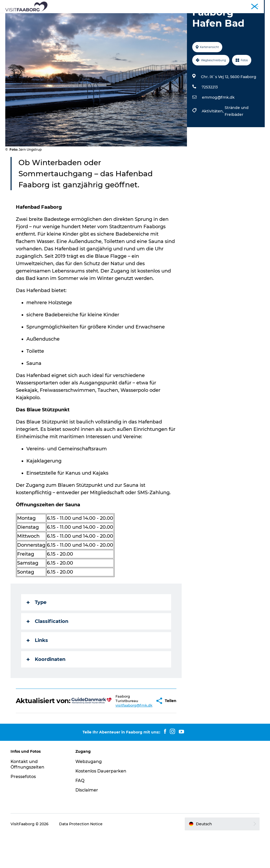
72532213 (210, 117)
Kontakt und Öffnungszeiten (27, 798)
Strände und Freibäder (237, 141)
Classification (47, 651)
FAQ (80, 814)
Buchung (169, 23)
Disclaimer (87, 824)
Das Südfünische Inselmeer (183, 17)
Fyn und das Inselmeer (247, 5)
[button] (141, 733)
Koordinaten (46, 689)
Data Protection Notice (81, 858)
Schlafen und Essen (79, 17)
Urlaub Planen (137, 23)
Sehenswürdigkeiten (127, 17)
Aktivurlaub (104, 23)
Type (37, 632)
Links (37, 670)
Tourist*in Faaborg (184, 5)
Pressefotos (23, 810)
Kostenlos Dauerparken (101, 805)
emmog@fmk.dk (218, 127)
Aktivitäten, (213, 141)
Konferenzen (214, 5)
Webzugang (89, 795)
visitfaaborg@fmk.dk (118, 737)
